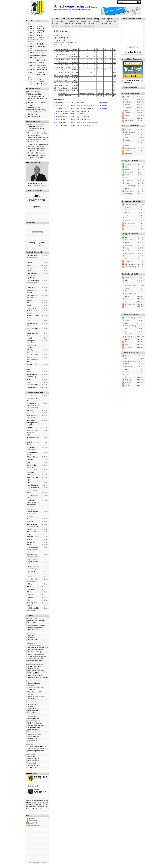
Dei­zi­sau (29, 584)
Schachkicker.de (33, 711)
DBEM (29, 452)
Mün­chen (29, 308)
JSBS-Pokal (41, 84)
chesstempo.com (34, 765)
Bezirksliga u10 (42, 72)
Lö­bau (29, 475)
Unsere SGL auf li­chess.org (37, 621)
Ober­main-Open (32, 416)
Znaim (29, 462)
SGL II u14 (33, 62)
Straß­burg (30, 410)
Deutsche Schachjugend (36, 652)
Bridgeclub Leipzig (34, 683)
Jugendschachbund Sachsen (37, 656)
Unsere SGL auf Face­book (37, 623)
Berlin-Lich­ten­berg (32, 485)
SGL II (32, 29)
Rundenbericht (103, 103)
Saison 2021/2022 (102, 24)
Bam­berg (29, 529)
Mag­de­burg (30, 589)
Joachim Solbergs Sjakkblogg (37, 746)
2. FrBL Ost (41, 44)
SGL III (32, 31)
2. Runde (57, 106)
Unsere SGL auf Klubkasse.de (132, 59)
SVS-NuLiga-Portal (34, 671)
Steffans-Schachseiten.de (36, 749)
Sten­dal (29, 265)
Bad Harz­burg (31, 572)
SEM (28, 608)
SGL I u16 (33, 51)
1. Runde (57, 103)
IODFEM (29, 495)
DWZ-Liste (70, 19)
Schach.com (32, 709)
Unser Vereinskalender (129, 88)
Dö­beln (29, 587)
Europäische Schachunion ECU (38, 647)
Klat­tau (29, 385)
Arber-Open (30, 470)
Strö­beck (29, 338)
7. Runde (57, 120)
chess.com (32, 637)
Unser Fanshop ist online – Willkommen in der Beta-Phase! (38, 135)
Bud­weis (29, 387)
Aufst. (43, 671)
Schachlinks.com (34, 736)
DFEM (33, 437)
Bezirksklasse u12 (43, 70)
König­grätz (30, 605)
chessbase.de (33, 704)
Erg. (32, 293)
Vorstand (87, 135)
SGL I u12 (33, 65)
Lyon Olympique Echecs (36, 692)
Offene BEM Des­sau (33, 316)
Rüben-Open (31, 350)
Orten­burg (30, 539)
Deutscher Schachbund (36, 650)
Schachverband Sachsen (36, 654)
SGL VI (32, 37)
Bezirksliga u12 (42, 65)
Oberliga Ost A (127, 161)
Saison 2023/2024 (65, 26)
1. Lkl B (39, 33)
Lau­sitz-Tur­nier (31, 396)
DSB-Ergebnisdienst (35, 666)
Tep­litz (29, 372)
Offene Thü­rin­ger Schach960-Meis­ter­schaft (33, 557)
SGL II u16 (33, 53)
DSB (31, 298)
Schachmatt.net (33, 763)
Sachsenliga (41, 31)
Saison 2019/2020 (89, 24)
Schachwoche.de (34, 761)
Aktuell (57, 19)
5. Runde (57, 114)
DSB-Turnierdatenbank (35, 723)
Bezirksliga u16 (42, 55)
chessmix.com (33, 739)
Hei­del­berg (30, 592)
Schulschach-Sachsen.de (36, 659)
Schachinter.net (33, 730)
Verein (63, 19)
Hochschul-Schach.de (35, 661)
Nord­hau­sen (30, 478)
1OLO (37, 677)
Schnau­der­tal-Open (33, 281)
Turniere (89, 19)
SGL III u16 (33, 55)
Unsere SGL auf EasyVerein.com (37, 863)
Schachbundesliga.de (35, 675)
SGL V (32, 35)
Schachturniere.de (34, 732)
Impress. (110, 19)
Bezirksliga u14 (42, 58)
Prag (28, 382)
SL (46, 677)
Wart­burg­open (31, 333)
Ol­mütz (29, 493)
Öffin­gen (29, 305)
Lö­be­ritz (29, 379)
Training (96, 19)
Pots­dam (29, 263)
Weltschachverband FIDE (36, 645)
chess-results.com (34, 719)
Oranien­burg (30, 522)
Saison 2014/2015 (94, 22)
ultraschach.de (33, 741)
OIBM (28, 603)
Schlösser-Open (32, 290)
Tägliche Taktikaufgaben (34, 191)
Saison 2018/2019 (77, 24)
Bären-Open (30, 295)
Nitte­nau (29, 545)
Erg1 (28, 278)
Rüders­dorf (30, 413)
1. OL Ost (40, 26)
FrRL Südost (41, 46)
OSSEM (29, 579)
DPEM (29, 447)
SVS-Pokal (40, 82)
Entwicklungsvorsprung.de (36, 751)
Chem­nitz (30, 542)
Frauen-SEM (35, 608)
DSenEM (29, 442)
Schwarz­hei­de (31, 288)
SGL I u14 (33, 58)
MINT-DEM (30, 537)
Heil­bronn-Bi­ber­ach (33, 457)
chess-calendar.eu (34, 727)
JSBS (29, 362)
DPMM (39, 80)
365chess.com (33, 768)
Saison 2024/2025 (77, 26)
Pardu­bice (30, 428)
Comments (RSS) (34, 825)
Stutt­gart (29, 271)
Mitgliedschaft (94, 135)
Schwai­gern (30, 268)
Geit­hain (29, 519)
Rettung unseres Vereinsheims (132, 19)
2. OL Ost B (41, 29)
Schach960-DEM (32, 430)
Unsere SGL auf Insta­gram (37, 625)
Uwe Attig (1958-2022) (33, 162)
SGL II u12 (33, 70)
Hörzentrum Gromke (70, 45)
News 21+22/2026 (34, 92)
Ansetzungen (59, 100)
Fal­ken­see (30, 595)
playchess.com (33, 640)
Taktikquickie (31, 223)
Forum (103, 19)
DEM (28, 311)
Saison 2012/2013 (70, 22)
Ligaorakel (32, 677)
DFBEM (35, 452)
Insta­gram (31, 699)
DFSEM (35, 374)
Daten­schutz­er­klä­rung (80, 137)
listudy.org (31, 756)
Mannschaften (80, 19)
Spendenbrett (111, 135)
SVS (34, 276)
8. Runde (57, 123)
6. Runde (57, 117)
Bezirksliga (40, 37)
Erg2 (32, 278)
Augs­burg (30, 460)
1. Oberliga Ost (127, 93)
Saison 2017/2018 (65, 24)
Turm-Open (30, 341)
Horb (28, 303)
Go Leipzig (32, 685)
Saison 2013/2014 (82, 22)
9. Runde (57, 125)
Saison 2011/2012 (57, 22)
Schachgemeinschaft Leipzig (76, 6)
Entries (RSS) (33, 823)
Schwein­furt (30, 328)
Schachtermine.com (34, 734)
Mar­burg (29, 576)
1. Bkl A (39, 40)
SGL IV (32, 33)
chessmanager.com (34, 721)
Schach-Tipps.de (34, 759)
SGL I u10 (33, 72)
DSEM (29, 374)
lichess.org (32, 635)
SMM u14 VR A (42, 60)
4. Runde (57, 111)
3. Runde (57, 108)
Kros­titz (29, 321)
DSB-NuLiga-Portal (34, 669)
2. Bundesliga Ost (63, 38)
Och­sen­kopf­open (32, 524)
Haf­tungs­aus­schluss (67, 137)
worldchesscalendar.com (36, 725)
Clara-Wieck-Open (32, 273)
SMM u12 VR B (42, 67)
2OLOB (42, 677)
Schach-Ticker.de (34, 713)
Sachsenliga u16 (42, 51)
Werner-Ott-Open (32, 465)
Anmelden (31, 819)
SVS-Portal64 (33, 673)
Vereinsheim (103, 135)
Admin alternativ (33, 821)
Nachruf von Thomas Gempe (37, 186)
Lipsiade (29, 358)
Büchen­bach (30, 355)
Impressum (56, 137)
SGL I (31, 26)
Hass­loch (29, 300)
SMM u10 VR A (42, 75)
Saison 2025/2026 (89, 26)
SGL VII (32, 40)
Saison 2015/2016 (107, 22)
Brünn (28, 600)
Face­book (42, 696)
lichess (31, 694)
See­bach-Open (31, 323)
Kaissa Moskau (33, 696)
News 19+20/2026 (34, 107)
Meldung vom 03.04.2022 (36, 184)
